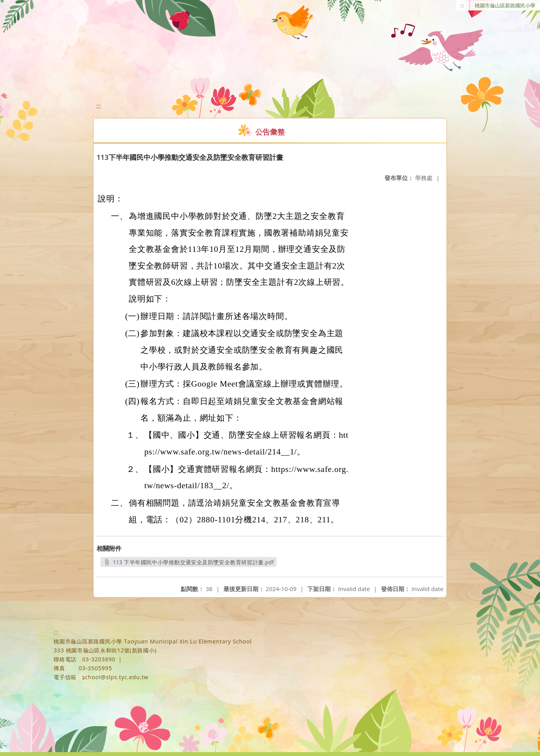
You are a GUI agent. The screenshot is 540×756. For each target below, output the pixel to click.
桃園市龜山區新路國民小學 (505, 5)
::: (462, 5)
